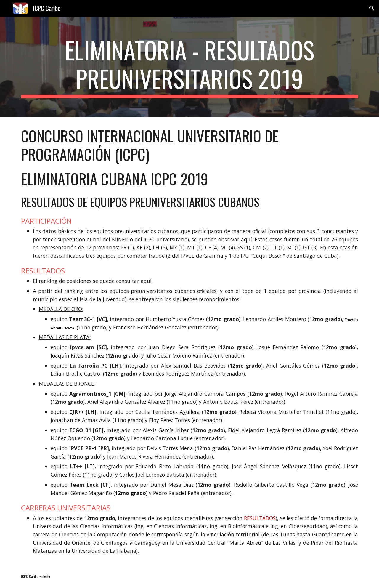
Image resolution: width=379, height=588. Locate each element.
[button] (372, 8)
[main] (189, 67)
